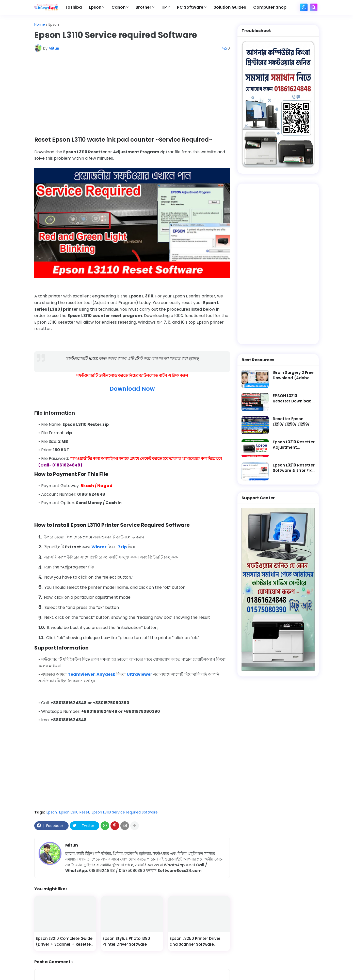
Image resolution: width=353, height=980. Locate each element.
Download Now (132, 389)
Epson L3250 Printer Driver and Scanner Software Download (195, 941)
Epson (54, 24)
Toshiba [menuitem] (73, 7)
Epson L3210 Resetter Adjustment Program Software (294, 445)
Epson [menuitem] (95, 7)
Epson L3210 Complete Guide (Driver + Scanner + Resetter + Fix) (64, 941)
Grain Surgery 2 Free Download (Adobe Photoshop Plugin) (293, 375)
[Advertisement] (132, 94)
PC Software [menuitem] (190, 7)
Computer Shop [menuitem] (270, 7)
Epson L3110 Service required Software (125, 812)
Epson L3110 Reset (74, 812)
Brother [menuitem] (143, 7)
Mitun (72, 845)
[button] (304, 7)
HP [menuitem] (164, 7)
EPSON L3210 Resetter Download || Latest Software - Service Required (294, 398)
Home (40, 24)
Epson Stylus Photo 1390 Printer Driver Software (126, 941)
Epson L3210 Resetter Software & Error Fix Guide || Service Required (294, 468)
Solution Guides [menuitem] (230, 7)
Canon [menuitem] (118, 7)
